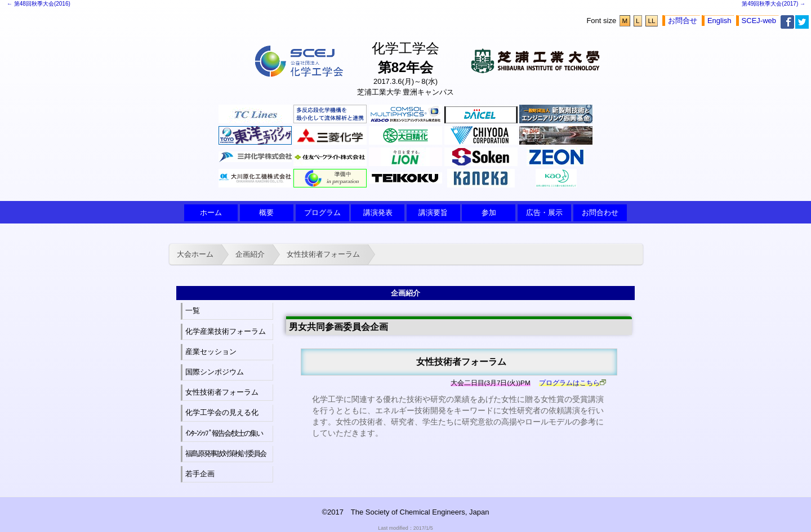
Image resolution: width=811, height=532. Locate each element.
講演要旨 (433, 213)
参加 (489, 213)
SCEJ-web (759, 21)
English (719, 21)
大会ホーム (195, 254)
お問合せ (683, 21)
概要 (266, 213)
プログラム (322, 213)
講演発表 (378, 213)
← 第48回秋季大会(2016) (39, 4)
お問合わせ (600, 213)
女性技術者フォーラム (323, 254)
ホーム (211, 213)
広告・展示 (544, 213)
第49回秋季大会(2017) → (774, 4)
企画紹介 (250, 254)
